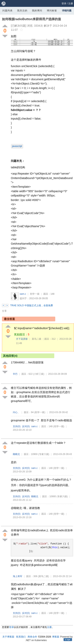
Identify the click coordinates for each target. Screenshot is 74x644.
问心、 (16, 412)
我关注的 (22, 11)
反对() (26, 426)
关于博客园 (8, 637)
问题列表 (7, 11)
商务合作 (32, 637)
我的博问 (37, 11)
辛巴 (15, 374)
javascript (17, 146)
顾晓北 (16, 454)
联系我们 (21, 637)
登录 (64, 4)
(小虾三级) (39, 374)
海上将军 (18, 576)
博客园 (56, 637)
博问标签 (52, 11)
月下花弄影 (22, 339)
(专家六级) (44, 454)
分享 (4, 311)
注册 (71, 4)
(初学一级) (40, 412)
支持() (17, 426)
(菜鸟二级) (43, 576)
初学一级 (35, 294)
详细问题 (67, 11)
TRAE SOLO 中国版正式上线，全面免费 (32, 305)
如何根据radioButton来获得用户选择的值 (31, 19)
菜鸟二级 (37, 339)
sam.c (23, 294)
